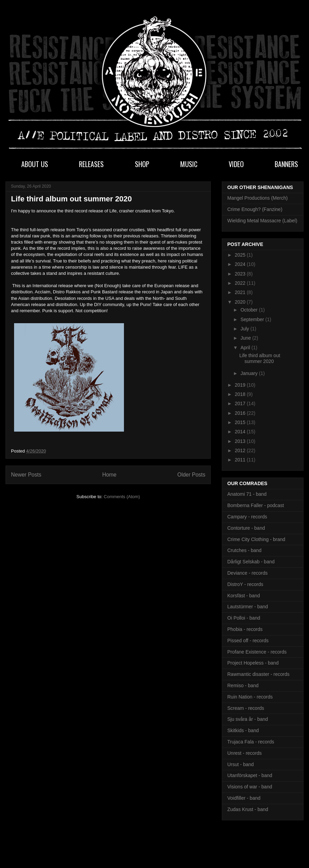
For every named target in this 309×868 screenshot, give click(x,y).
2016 (241, 413)
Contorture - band (246, 528)
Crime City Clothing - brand (256, 539)
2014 (241, 432)
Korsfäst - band (244, 596)
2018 (241, 394)
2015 (241, 422)
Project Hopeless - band (253, 663)
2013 (241, 441)
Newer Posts (26, 475)
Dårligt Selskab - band (251, 562)
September (253, 319)
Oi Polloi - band (244, 618)
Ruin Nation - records (250, 697)
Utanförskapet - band (250, 775)
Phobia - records (245, 629)
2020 (241, 302)
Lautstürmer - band (248, 607)
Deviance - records (248, 573)
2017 (241, 403)
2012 (241, 450)
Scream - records (246, 708)
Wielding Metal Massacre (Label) (262, 221)
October (250, 310)
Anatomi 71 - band (247, 494)
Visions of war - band (250, 787)
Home (110, 475)
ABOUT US (35, 164)
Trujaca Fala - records (251, 742)
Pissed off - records (248, 641)
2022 (241, 283)
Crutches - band (244, 550)
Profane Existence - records (257, 652)
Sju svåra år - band (248, 719)
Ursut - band (241, 764)
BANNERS (286, 164)
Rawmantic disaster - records (258, 674)
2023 (241, 274)
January (250, 373)
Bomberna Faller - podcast (256, 505)
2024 (241, 264)
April (246, 348)
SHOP (142, 164)
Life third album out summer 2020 (71, 199)
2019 (241, 385)
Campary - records (247, 517)
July (245, 329)
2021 (241, 292)
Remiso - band (243, 685)
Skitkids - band (243, 730)
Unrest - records (244, 753)
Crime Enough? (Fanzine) (255, 209)
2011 (241, 460)
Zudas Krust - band (248, 809)
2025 (241, 255)
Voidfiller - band (244, 798)
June (246, 338)
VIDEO (236, 164)
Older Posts (191, 475)
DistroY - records (245, 584)
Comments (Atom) (122, 497)
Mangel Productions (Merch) (257, 198)
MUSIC (189, 164)
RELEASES (91, 164)
